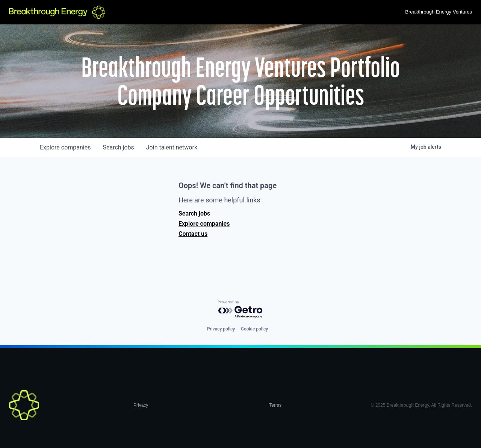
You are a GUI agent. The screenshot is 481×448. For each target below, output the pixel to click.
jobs (118, 147)
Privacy (141, 405)
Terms (275, 405)
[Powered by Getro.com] (240, 310)
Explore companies (204, 224)
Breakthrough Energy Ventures (439, 12)
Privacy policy (221, 329)
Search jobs (194, 213)
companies (65, 147)
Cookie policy (254, 329)
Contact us (193, 234)
